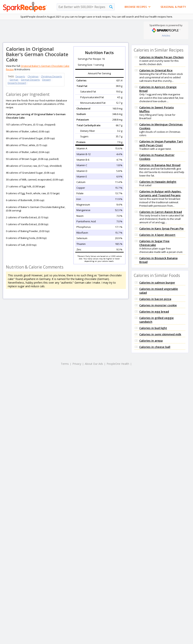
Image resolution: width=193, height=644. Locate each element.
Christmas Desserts (51, 76)
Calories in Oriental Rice (156, 70)
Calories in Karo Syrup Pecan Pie (161, 228)
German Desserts (30, 80)
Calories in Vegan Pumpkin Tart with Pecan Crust (161, 143)
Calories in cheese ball (155, 347)
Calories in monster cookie (158, 305)
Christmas (33, 76)
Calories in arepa (151, 341)
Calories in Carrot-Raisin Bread (161, 212)
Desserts (20, 76)
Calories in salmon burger (157, 282)
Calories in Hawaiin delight (158, 182)
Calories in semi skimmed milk (160, 334)
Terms (65, 364)
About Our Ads (94, 364)
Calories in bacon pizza (155, 299)
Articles (166, 36)
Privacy (77, 364)
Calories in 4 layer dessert (157, 235)
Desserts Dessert (17, 83)
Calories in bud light (153, 328)
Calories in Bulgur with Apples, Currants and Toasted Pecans (160, 193)
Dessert (46, 80)
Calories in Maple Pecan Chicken (161, 57)
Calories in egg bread (154, 311)
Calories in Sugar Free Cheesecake (154, 243)
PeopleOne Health (118, 364)
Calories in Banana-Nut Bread (160, 165)
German (14, 80)
